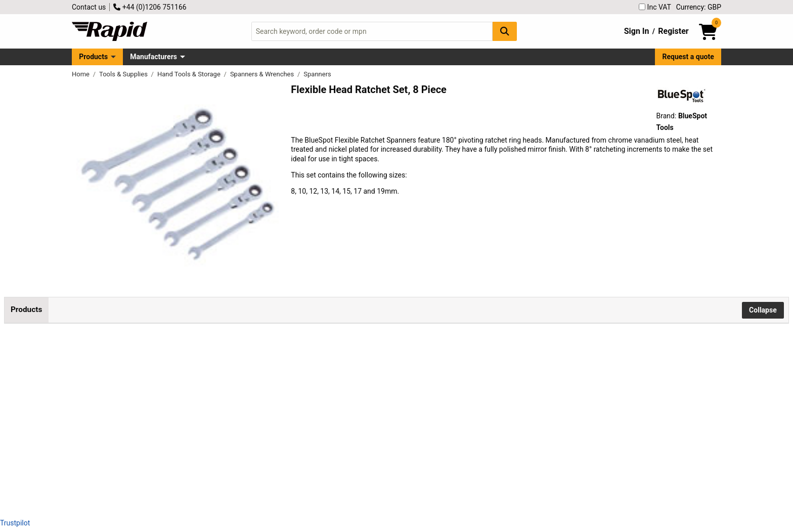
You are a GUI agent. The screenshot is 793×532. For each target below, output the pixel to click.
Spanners (317, 74)
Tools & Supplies (124, 74)
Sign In (637, 31)
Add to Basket (410, 362)
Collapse (763, 310)
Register (673, 31)
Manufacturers (153, 57)
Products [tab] (26, 309)
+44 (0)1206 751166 (150, 7)
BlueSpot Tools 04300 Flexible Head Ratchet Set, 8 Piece (190, 351)
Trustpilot (15, 523)
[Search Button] (505, 31)
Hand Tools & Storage (190, 74)
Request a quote (688, 57)
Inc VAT (655, 7)
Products (93, 57)
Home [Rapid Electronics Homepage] (81, 74)
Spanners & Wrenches (263, 74)
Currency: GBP (699, 7)
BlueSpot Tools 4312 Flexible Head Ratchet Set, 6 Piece (188, 420)
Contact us (89, 7)
